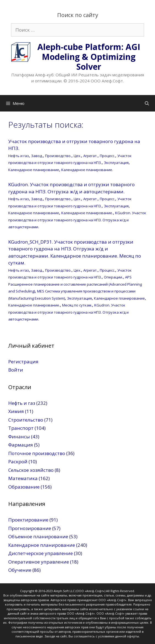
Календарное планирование (34, 170)
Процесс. (107, 156)
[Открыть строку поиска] (147, 103)
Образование (24, 487)
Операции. (113, 277)
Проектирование (28, 520)
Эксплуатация (116, 163)
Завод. (37, 156)
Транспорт (21, 428)
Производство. (58, 156)
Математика (23, 478)
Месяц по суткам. (77, 305)
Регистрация (23, 362)
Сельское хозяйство (31, 470)
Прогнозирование (30, 528)
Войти (16, 370)
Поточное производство (37, 453)
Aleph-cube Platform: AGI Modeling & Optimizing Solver (89, 57)
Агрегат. (90, 156)
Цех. (77, 156)
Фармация (21, 445)
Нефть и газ (19, 156)
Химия (16, 411)
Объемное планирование (38, 536)
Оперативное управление (39, 562)
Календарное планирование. (87, 170)
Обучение (20, 570)
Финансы (19, 437)
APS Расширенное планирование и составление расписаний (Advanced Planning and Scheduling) (75, 284)
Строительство (26, 420)
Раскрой (18, 462)
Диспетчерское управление (41, 553)
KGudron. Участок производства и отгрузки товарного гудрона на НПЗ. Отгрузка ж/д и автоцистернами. (77, 220)
